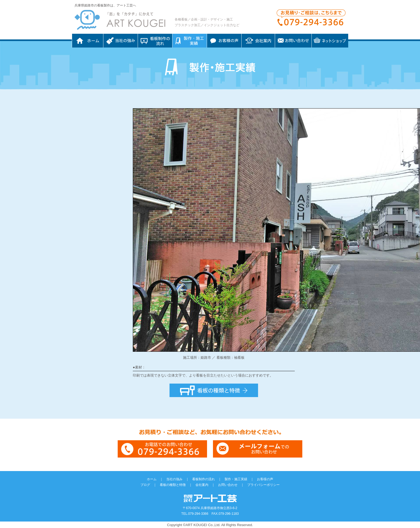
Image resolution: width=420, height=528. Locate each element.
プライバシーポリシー (263, 485)
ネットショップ (330, 41)
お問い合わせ (293, 41)
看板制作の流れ (155, 41)
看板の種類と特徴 (173, 485)
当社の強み (121, 41)
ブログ (145, 485)
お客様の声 (224, 41)
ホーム (88, 41)
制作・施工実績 (190, 41)
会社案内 (258, 41)
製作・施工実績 (236, 479)
